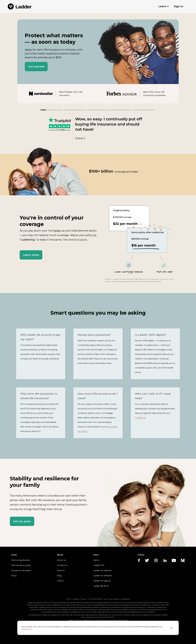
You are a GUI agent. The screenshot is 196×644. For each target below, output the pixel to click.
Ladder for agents (100, 581)
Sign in (95, 560)
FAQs (14, 576)
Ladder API (97, 565)
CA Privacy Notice (95, 599)
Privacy (84, 599)
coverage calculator (86, 427)
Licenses (77, 599)
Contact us (156, 409)
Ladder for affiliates (101, 576)
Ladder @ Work (99, 586)
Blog (58, 576)
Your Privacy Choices (111, 599)
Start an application (19, 560)
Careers (59, 570)
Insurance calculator (20, 570)
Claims (59, 581)
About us (60, 560)
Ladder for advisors (101, 570)
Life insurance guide (20, 565)
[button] (35, 67)
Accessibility (125, 599)
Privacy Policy (160, 628)
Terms (69, 599)
